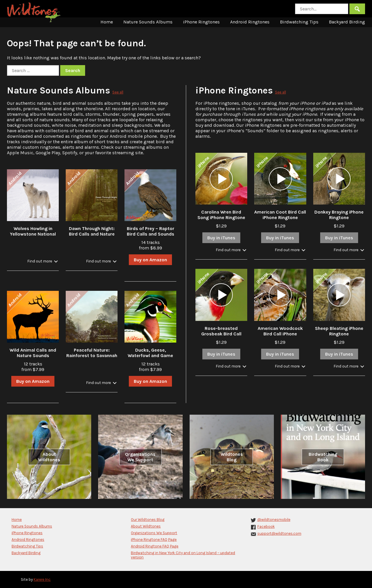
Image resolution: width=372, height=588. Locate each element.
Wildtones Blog (232, 457)
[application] (221, 179)
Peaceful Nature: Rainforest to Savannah (92, 353)
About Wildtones (49, 457)
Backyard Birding (347, 22)
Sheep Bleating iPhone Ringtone (339, 331)
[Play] (221, 179)
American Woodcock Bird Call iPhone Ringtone (280, 334)
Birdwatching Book (323, 457)
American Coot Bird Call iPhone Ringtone (280, 215)
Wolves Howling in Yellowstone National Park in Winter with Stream (33, 237)
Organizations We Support (140, 457)
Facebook (266, 527)
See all (118, 92)
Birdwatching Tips (299, 22)
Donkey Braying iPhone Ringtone (339, 215)
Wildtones (34, 12)
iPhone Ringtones (201, 22)
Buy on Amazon (150, 260)
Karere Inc (42, 579)
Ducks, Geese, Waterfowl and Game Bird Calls (150, 355)
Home (107, 22)
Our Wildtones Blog (148, 520)
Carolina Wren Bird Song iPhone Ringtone (221, 215)
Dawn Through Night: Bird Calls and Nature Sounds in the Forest (92, 234)
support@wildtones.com (279, 533)
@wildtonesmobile (274, 520)
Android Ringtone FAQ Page (155, 546)
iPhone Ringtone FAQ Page (154, 540)
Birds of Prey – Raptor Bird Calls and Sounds (151, 231)
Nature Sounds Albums (148, 22)
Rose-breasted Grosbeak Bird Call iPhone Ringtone (221, 334)
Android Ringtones (250, 22)
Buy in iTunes (221, 238)
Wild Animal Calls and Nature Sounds (33, 353)
